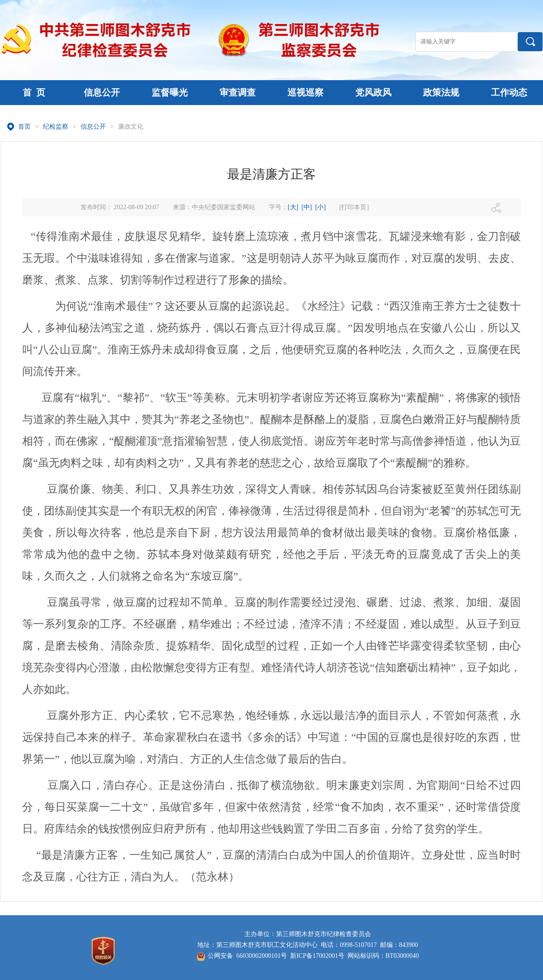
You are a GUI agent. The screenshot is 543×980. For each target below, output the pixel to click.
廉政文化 (131, 127)
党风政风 (373, 92)
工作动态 (509, 92)
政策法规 (441, 92)
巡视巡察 (305, 92)
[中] (307, 207)
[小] (321, 207)
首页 (24, 127)
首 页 (34, 92)
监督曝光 (170, 92)
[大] (293, 207)
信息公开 (102, 92)
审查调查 (238, 92)
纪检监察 (56, 127)
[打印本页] (354, 207)
